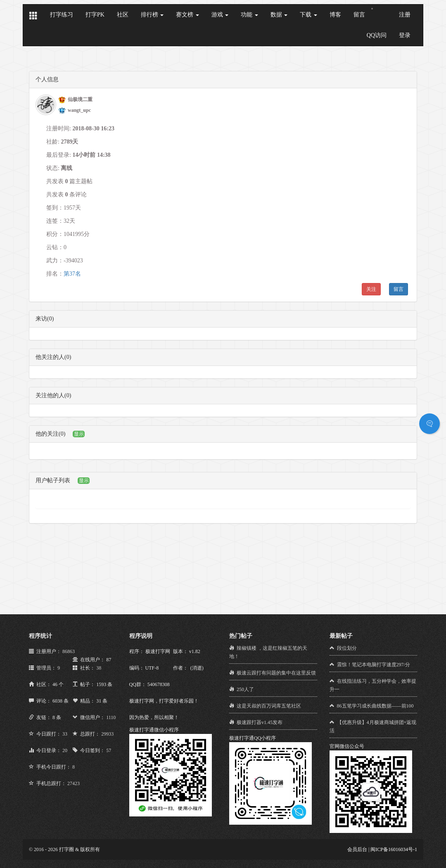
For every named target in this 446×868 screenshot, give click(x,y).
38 (99, 668)
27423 (74, 783)
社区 (123, 15)
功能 (249, 15)
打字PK (95, 15)
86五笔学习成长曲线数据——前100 (375, 706)
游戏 (220, 15)
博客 (335, 15)
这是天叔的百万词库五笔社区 (269, 706)
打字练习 (62, 15)
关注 (371, 289)
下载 (308, 15)
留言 (359, 15)
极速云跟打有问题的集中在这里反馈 (276, 673)
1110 (111, 717)
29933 (107, 734)
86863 (69, 651)
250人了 (245, 689)
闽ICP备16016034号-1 (394, 849)
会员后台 (357, 849)
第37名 (72, 274)
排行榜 (152, 15)
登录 (405, 35)
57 (109, 750)
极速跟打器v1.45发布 (260, 722)
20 (65, 750)
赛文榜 (187, 15)
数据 (279, 15)
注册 (405, 15)
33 (65, 734)
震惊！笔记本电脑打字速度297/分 (374, 665)
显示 (79, 434)
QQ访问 (377, 35)
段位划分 (347, 648)
